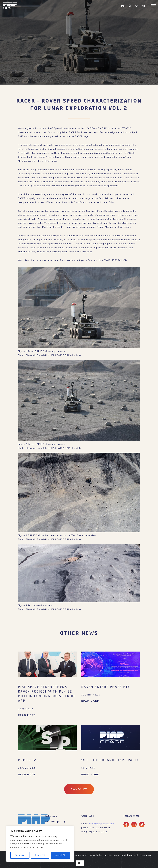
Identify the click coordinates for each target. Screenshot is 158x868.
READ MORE (27, 715)
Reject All (40, 855)
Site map (51, 816)
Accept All (60, 855)
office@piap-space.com (101, 824)
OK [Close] (80, 863)
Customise (20, 855)
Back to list (79, 789)
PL (123, 6)
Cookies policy (55, 822)
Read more (146, 855)
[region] (40, 844)
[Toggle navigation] (153, 6)
